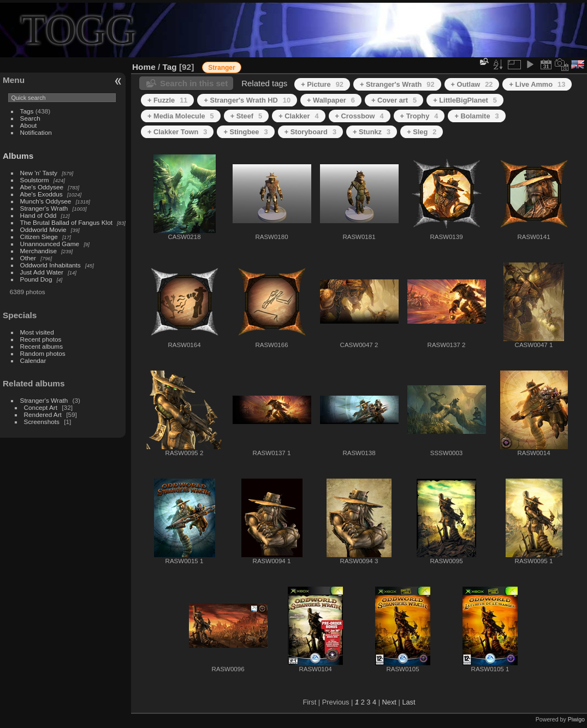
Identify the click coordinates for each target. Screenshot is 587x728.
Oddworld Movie (43, 229)
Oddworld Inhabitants (51, 265)
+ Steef (246, 116)
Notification (36, 132)
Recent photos (41, 339)
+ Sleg (422, 132)
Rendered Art (43, 414)
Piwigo (576, 719)
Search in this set (194, 83)
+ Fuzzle (167, 100)
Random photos (43, 353)
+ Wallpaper (331, 100)
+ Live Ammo (537, 84)
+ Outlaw (472, 84)
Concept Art (41, 407)
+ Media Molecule (181, 116)
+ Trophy (419, 116)
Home (144, 67)
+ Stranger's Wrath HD (247, 100)
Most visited (37, 332)
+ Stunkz (372, 132)
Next (389, 702)
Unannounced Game (50, 244)
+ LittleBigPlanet (465, 100)
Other (28, 258)
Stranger (221, 68)
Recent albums (41, 346)
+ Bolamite (476, 116)
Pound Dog (36, 279)
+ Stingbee (245, 132)
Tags (27, 111)
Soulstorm (35, 180)
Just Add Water (42, 272)
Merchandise (38, 251)
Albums (18, 156)
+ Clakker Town (177, 132)
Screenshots (42, 422)
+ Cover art (394, 100)
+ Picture (322, 84)
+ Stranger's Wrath (397, 84)
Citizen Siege (39, 237)
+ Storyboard (310, 132)
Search (30, 118)
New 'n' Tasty (39, 173)
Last (408, 702)
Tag (170, 67)
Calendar (33, 360)
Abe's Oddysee (42, 187)
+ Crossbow (360, 116)
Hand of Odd (38, 215)
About (29, 125)
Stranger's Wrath (44, 208)
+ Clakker (298, 116)
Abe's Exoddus (41, 194)
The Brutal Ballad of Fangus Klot (66, 222)
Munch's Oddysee (46, 201)
